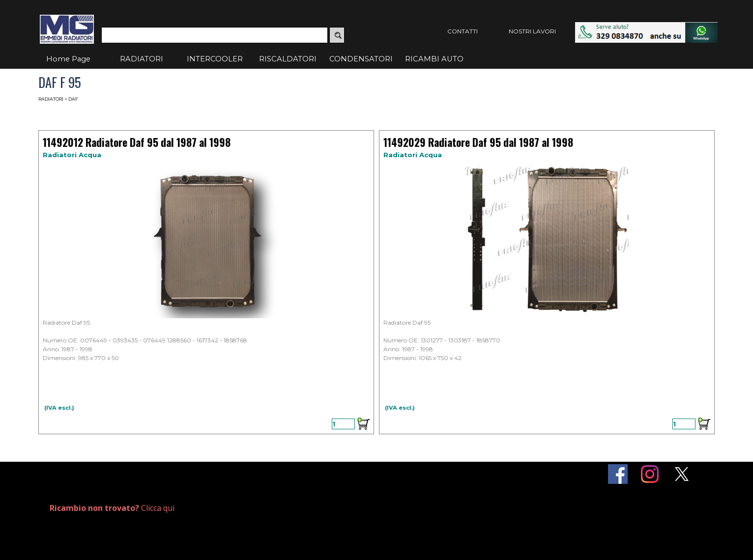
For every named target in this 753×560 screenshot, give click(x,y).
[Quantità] (343, 424)
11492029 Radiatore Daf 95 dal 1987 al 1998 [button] (478, 142)
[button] (646, 27)
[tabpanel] (159, 508)
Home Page (68, 59)
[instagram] (650, 474)
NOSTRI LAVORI (532, 31)
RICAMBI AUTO (434, 59)
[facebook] (618, 474)
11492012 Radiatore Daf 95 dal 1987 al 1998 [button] (137, 142)
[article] (206, 282)
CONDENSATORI (361, 59)
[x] (682, 474)
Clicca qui (112, 508)
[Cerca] (215, 35)
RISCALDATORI (288, 59)
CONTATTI (463, 31)
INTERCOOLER (215, 59)
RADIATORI (142, 59)
